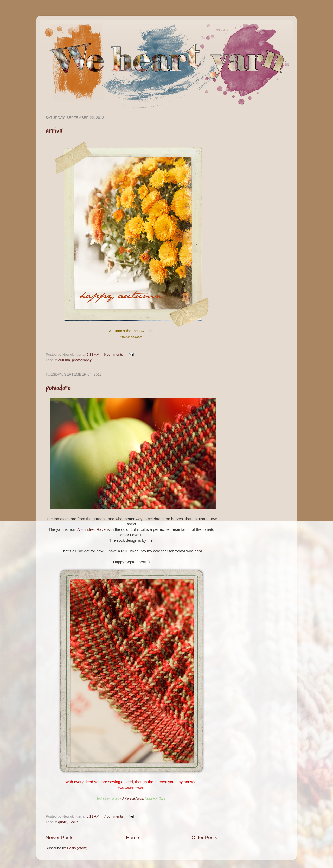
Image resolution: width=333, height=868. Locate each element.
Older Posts (204, 837)
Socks (74, 822)
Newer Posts (59, 837)
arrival (55, 131)
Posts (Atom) (77, 848)
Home (132, 837)
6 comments (113, 355)
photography (82, 360)
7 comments (113, 816)
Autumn (64, 360)
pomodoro (58, 388)
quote (62, 822)
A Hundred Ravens (94, 529)
